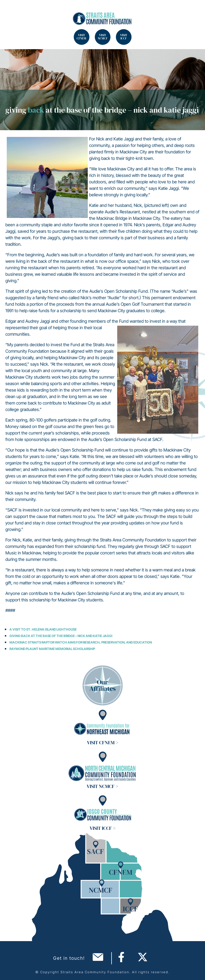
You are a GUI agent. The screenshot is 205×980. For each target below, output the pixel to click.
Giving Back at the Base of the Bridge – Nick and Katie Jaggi (61, 636)
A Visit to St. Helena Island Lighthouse (43, 629)
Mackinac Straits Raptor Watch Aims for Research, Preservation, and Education (81, 642)
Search (11, 11)
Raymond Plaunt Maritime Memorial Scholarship (52, 649)
